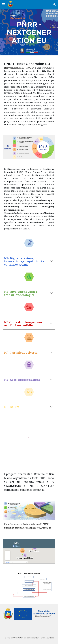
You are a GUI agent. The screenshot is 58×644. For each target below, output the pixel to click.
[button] (4, 4)
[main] (29, 32)
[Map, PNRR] (29, 551)
